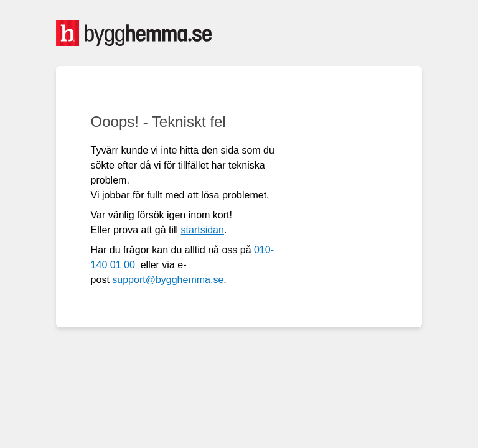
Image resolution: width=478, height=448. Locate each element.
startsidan (203, 230)
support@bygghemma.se (168, 280)
